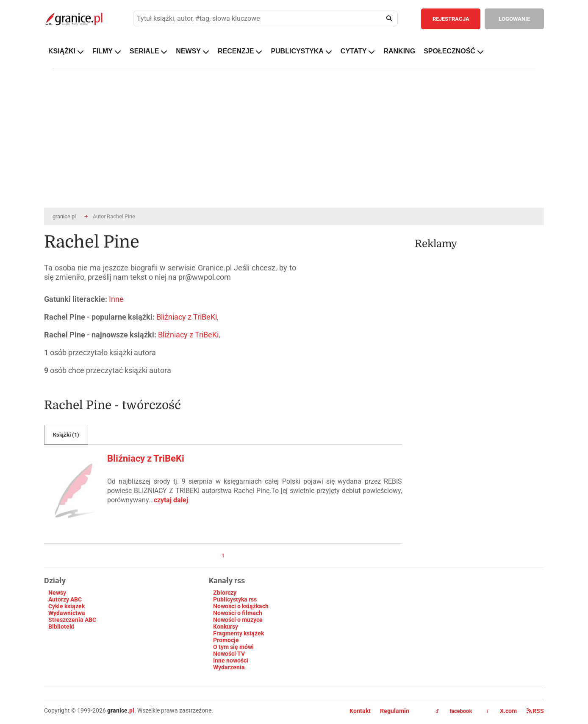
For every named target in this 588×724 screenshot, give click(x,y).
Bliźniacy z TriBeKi (187, 317)
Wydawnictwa (67, 613)
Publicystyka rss (235, 599)
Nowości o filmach (238, 613)
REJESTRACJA (451, 19)
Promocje (226, 640)
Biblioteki (61, 627)
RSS (535, 711)
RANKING (399, 51)
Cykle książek (67, 606)
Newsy (57, 593)
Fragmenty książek (239, 633)
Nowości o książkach (241, 606)
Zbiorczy (225, 593)
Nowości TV (229, 654)
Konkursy (226, 627)
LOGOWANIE (514, 19)
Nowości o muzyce (238, 620)
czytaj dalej (171, 500)
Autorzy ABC (65, 599)
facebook (454, 711)
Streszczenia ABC (72, 620)
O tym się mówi (233, 647)
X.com (502, 711)
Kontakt (360, 711)
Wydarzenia (229, 667)
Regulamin (395, 711)
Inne (116, 299)
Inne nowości (231, 660)
